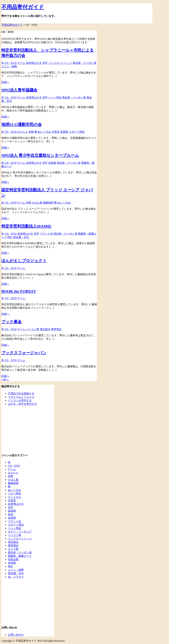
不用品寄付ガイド (23, 7)
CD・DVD (11, 63)
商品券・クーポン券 (85, 63)
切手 (45, 63)
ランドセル (15, 497)
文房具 (56, 132)
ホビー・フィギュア (20, 532)
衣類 (31, 132)
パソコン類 (32, 329)
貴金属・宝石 (21, 237)
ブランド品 (46, 234)
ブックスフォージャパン (24, 353)
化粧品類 (13, 559)
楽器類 (64, 132)
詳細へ (5, 82)
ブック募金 (11, 322)
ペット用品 (55, 97)
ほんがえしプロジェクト (24, 261)
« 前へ (5, 379)
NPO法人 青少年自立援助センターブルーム (40, 155)
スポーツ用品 (77, 132)
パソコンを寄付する (20, 400)
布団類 (12, 563)
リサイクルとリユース (21, 397)
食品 (11, 514)
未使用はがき (34, 63)
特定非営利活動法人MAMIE (26, 226)
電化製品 (45, 329)
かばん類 (37, 203)
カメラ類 (13, 549)
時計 (10, 237)
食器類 (12, 511)
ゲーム (21, 63)
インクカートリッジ (60, 63)
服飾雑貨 (48, 203)
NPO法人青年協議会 (19, 90)
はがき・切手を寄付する (22, 404)
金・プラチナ (16, 577)
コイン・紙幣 (9, 66)
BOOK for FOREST (19, 291)
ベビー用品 (15, 494)
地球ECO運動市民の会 (22, 124)
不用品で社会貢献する (21, 393)
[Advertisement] (22, 429)
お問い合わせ (16, 635)
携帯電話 (56, 329)
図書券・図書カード (20, 556)
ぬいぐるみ (44, 132)
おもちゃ (23, 132)
